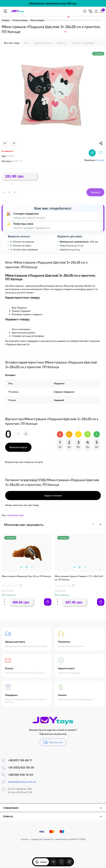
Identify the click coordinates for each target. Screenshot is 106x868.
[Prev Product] (5, 143)
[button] (93, 524)
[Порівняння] (69, 858)
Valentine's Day (15, 515)
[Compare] (92, 153)
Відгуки (62, 43)
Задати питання (53, 495)
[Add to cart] (48, 602)
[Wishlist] (101, 153)
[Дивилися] (53, 858)
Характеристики (43, 43)
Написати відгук (18, 447)
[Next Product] (14, 143)
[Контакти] (90, 11)
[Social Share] (101, 143)
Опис (27, 43)
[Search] (85, 11)
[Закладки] (61, 858)
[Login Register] (96, 11)
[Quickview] (21, 567)
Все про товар (12, 43)
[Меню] (5, 11)
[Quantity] (9, 192)
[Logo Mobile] (17, 11)
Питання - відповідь (83, 43)
